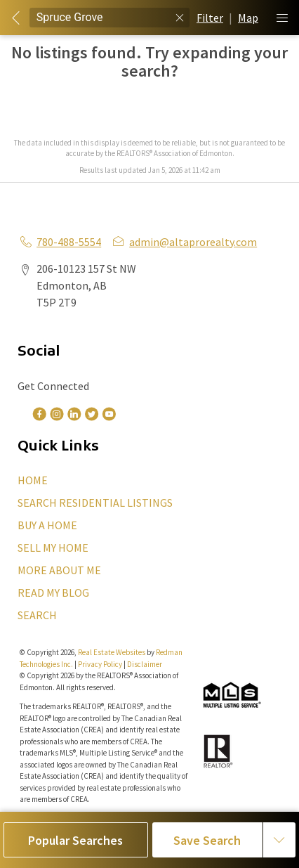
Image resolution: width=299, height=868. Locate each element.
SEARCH (37, 615)
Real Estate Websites (112, 652)
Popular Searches (75, 840)
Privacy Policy (100, 664)
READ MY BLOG (53, 592)
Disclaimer (145, 664)
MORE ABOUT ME (59, 570)
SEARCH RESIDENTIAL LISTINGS (95, 503)
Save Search (207, 840)
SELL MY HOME (53, 548)
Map (248, 18)
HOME (33, 480)
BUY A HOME (47, 525)
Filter (210, 18)
